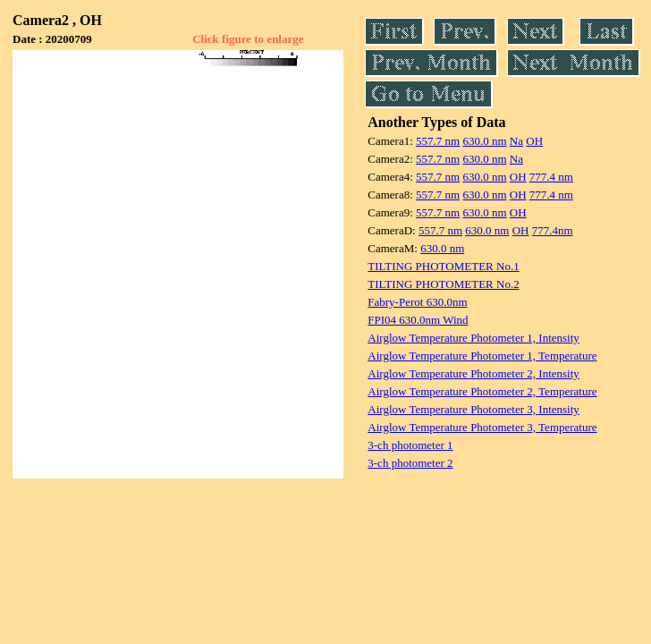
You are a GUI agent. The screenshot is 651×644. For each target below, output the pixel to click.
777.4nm (553, 230)
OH (534, 141)
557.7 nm (438, 141)
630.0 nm (484, 141)
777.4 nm (551, 177)
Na (516, 141)
